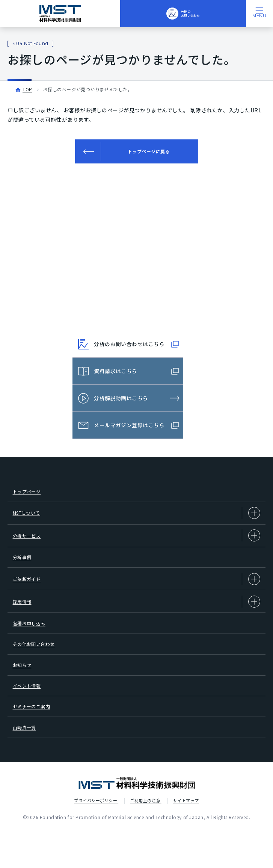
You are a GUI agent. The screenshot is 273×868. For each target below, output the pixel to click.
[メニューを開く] (259, 14)
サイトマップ (186, 838)
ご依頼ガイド (136, 592)
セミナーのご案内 (35, 739)
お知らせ (24, 690)
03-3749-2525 (143, 313)
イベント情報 (30, 714)
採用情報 (136, 617)
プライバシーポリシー (96, 838)
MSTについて (136, 519)
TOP (27, 89)
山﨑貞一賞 (27, 763)
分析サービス (136, 543)
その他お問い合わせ (38, 665)
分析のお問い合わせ (183, 13)
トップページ (30, 494)
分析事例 (24, 568)
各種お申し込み (33, 641)
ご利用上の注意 (146, 838)
